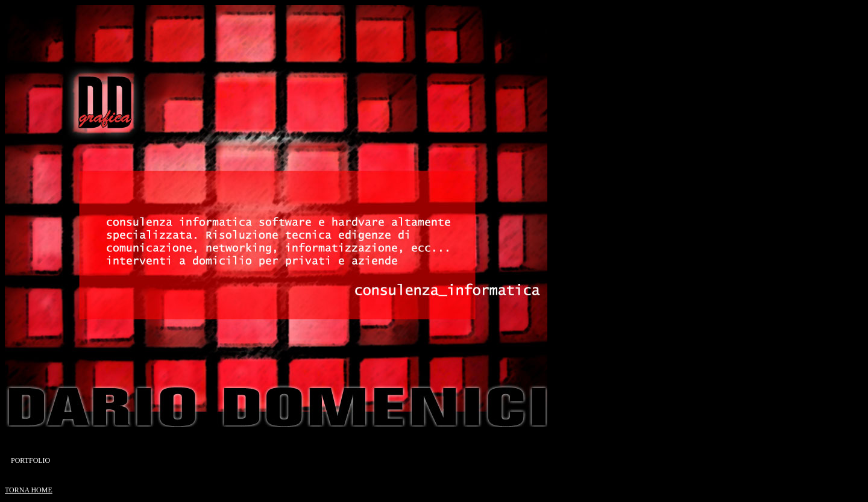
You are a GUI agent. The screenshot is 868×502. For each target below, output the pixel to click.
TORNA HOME (29, 490)
